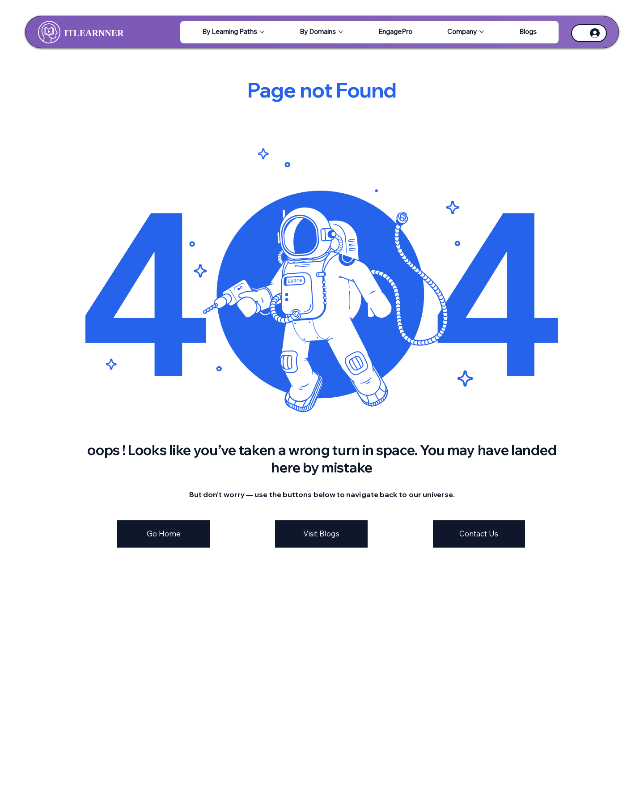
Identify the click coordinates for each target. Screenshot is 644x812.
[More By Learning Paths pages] (262, 32)
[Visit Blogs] (321, 534)
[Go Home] (163, 534)
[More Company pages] (482, 32)
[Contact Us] (479, 534)
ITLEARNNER (94, 33)
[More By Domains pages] (341, 32)
